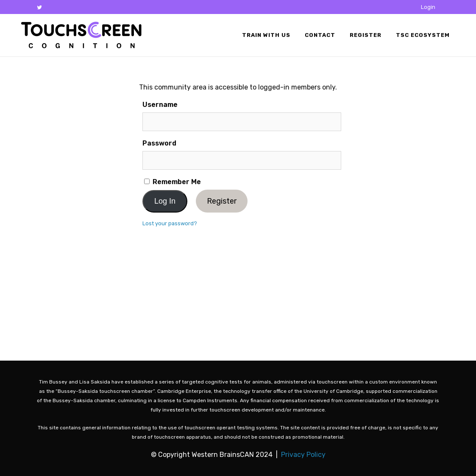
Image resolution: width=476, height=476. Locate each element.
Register (222, 201)
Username (160, 105)
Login (428, 7)
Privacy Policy (303, 455)
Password (159, 143)
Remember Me (173, 182)
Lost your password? (170, 223)
